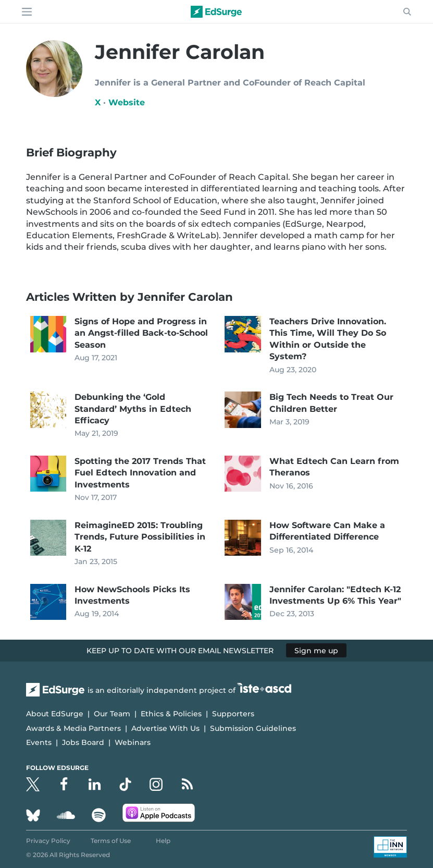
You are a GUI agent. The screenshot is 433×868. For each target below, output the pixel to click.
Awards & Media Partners (73, 728)
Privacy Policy (48, 841)
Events (39, 742)
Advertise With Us (165, 728)
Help (163, 841)
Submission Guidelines (253, 728)
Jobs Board (83, 742)
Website (127, 102)
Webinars (133, 742)
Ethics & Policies (171, 714)
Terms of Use (111, 841)
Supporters (233, 714)
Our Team (112, 714)
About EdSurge (55, 714)
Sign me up (316, 651)
